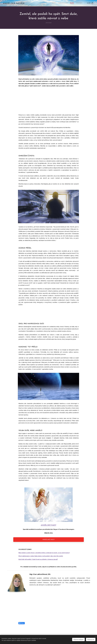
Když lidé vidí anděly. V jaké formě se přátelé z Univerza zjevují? (38, 559)
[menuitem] (75, 3)
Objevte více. (48, 533)
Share (22, 623)
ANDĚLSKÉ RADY (49, 525)
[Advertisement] (49, 100)
